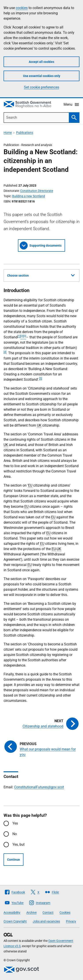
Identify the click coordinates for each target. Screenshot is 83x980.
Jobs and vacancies (46, 921)
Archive (31, 913)
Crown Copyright (15, 921)
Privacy (71, 921)
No (15, 834)
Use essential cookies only (42, 76)
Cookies (65, 913)
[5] (41, 379)
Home (8, 133)
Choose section (41, 275)
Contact (48, 913)
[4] (5, 352)
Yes (15, 823)
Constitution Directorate (37, 191)
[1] (19, 336)
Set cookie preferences (41, 87)
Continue (14, 860)
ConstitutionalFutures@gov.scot (39, 787)
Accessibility (12, 913)
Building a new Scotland (29, 196)
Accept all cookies (41, 62)
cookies (22, 8)
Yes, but (18, 844)
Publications (25, 133)
